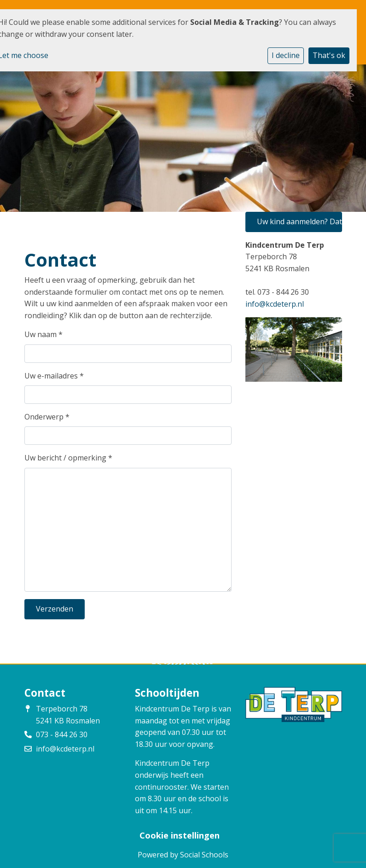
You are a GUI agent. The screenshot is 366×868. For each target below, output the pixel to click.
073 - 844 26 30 (62, 734)
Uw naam (44, 334)
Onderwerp (47, 417)
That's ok (329, 55)
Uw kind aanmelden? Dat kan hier (299, 221)
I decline (286, 55)
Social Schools (204, 855)
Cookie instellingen (180, 835)
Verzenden (55, 609)
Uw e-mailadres (54, 376)
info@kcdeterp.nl (275, 304)
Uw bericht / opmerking (68, 458)
